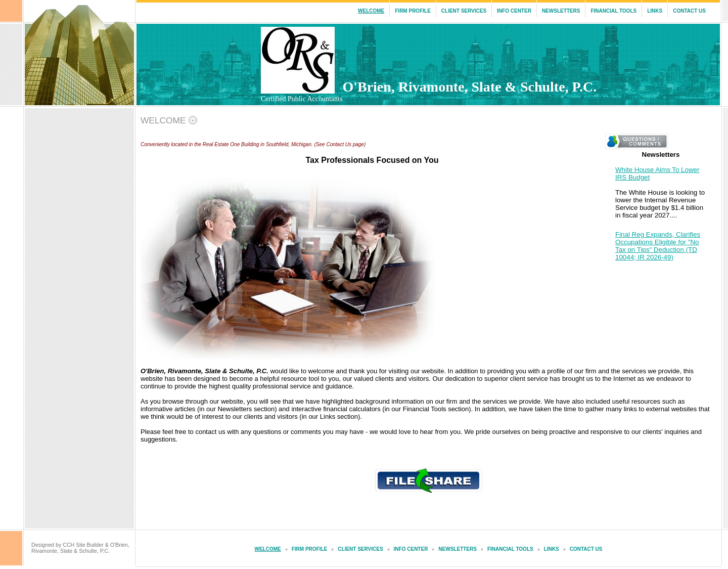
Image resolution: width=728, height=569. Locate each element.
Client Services (464, 11)
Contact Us (689, 11)
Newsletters (561, 11)
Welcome (371, 11)
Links (655, 11)
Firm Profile (413, 11)
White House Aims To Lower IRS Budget (657, 173)
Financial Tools (613, 11)
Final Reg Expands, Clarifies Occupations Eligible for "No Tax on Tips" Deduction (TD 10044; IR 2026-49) (658, 246)
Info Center (514, 11)
